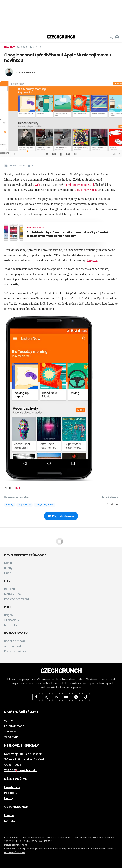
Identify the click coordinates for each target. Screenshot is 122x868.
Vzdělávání (12, 737)
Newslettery (12, 787)
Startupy (10, 731)
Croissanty (12, 620)
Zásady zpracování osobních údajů (45, 849)
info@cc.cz (21, 845)
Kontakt (10, 821)
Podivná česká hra (17, 599)
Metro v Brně (13, 594)
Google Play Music (85, 190)
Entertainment (14, 726)
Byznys (9, 721)
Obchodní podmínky (78, 849)
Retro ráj (10, 589)
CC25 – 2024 (13, 765)
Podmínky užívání (14, 849)
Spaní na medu (15, 641)
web (37, 185)
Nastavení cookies (15, 852)
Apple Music (24, 505)
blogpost (92, 260)
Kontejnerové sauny (17, 651)
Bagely (9, 615)
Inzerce (9, 815)
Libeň (8, 573)
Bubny (8, 568)
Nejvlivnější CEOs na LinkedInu (24, 754)
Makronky (11, 625)
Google (16, 488)
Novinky (9, 47)
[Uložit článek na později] (10, 166)
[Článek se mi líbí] (22, 166)
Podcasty (11, 793)
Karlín (8, 563)
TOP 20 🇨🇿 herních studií (20, 770)
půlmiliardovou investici (79, 185)
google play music (45, 505)
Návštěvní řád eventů (103, 849)
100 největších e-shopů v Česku (25, 759)
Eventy (9, 798)
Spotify (10, 505)
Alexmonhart (13, 646)
